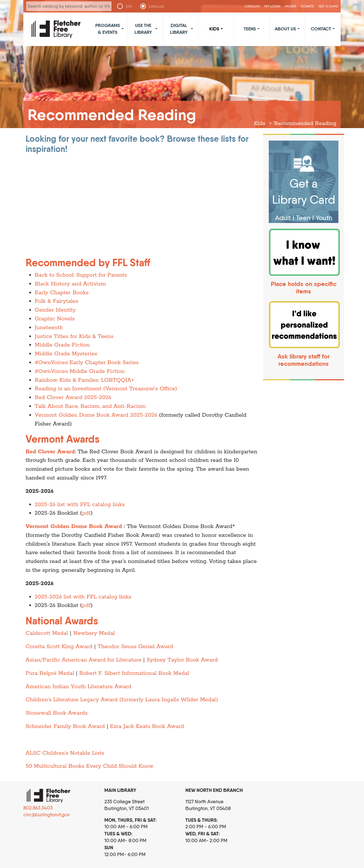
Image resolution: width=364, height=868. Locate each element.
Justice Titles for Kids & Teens (74, 336)
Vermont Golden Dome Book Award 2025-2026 (96, 415)
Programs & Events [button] (108, 29)
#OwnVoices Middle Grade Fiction (80, 371)
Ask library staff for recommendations (304, 360)
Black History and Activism (70, 284)
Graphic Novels (55, 319)
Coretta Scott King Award (59, 647)
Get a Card (328, 6)
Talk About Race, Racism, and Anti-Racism (90, 406)
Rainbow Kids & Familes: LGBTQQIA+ (84, 380)
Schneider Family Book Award (65, 726)
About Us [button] (285, 29)
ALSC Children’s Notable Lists (65, 753)
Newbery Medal (94, 633)
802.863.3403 (38, 808)
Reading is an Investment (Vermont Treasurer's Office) (106, 389)
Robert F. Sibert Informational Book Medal (134, 673)
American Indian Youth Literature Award (78, 687)
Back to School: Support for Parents (81, 275)
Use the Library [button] (143, 29)
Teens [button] (250, 29)
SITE (129, 7)
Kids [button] (214, 29)
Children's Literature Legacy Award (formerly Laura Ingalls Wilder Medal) (122, 700)
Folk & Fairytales (56, 301)
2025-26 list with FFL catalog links (80, 505)
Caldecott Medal (47, 633)
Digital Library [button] (179, 29)
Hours (291, 6)
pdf (86, 513)
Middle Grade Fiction (62, 345)
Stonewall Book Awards (57, 713)
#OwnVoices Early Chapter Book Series (87, 363)
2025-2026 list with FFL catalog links (83, 597)
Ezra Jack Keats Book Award (147, 726)
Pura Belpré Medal (50, 673)
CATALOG (156, 7)
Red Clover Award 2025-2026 (73, 398)
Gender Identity (55, 310)
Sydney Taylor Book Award (182, 660)
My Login (272, 6)
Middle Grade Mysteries (66, 354)
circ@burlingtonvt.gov (46, 815)
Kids (260, 123)
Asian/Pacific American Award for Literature (83, 660)
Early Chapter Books (62, 293)
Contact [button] (321, 29)
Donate (307, 6)
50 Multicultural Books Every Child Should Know (90, 766)
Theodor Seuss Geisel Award (135, 647)
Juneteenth (49, 328)
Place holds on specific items (304, 288)
